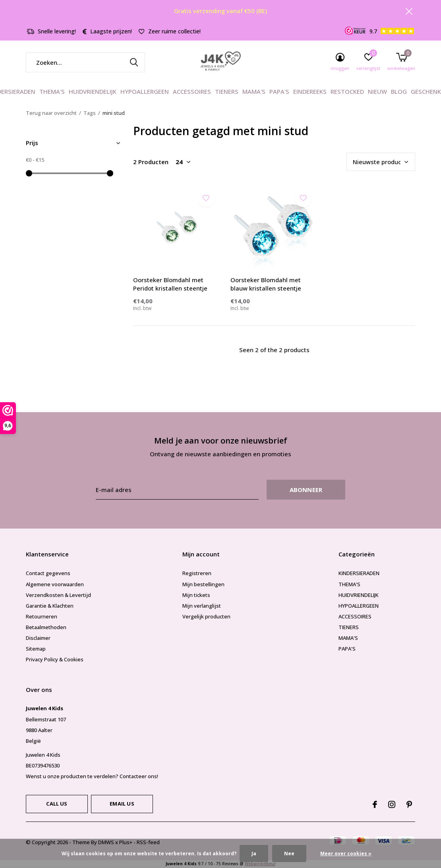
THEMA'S (52, 91)
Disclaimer (38, 638)
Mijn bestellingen (203, 584)
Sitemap (36, 649)
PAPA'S (279, 91)
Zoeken (134, 62)
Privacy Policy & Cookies (55, 659)
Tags (90, 113)
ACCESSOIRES (192, 91)
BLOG (399, 91)
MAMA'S (254, 91)
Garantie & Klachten (50, 606)
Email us (122, 804)
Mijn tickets (196, 595)
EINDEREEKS (310, 91)
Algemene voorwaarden (55, 584)
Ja (254, 853)
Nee (289, 853)
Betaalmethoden (46, 627)
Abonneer (306, 490)
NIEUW (377, 91)
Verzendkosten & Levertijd (58, 595)
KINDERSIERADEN (359, 573)
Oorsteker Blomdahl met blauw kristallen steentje (266, 284)
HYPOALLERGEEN (145, 91)
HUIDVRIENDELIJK (93, 91)
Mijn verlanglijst (202, 606)
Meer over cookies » (346, 853)
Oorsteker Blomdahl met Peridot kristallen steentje (170, 284)
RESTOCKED (347, 91)
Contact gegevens (48, 573)
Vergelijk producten (206, 616)
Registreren (197, 573)
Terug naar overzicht (51, 113)
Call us (57, 804)
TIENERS (227, 91)
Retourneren (42, 616)
